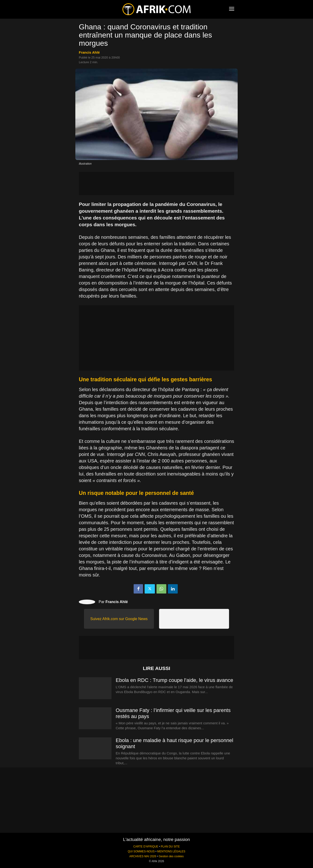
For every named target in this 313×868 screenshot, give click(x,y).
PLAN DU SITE (170, 847)
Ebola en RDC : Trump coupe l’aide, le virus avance (174, 680)
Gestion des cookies (171, 856)
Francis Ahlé (89, 52)
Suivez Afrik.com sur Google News (119, 619)
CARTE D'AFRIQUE (146, 847)
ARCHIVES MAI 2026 (143, 856)
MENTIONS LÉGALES (171, 851)
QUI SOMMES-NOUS (141, 851)
